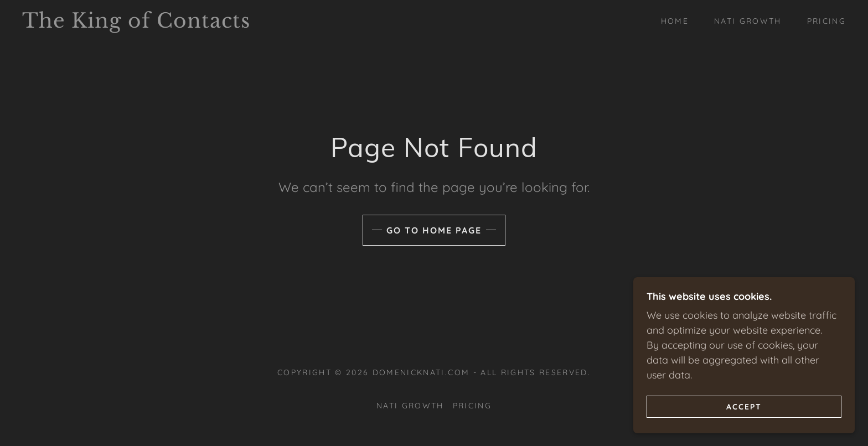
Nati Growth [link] (748, 21)
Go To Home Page (434, 230)
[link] (137, 24)
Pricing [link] (826, 21)
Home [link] (675, 21)
